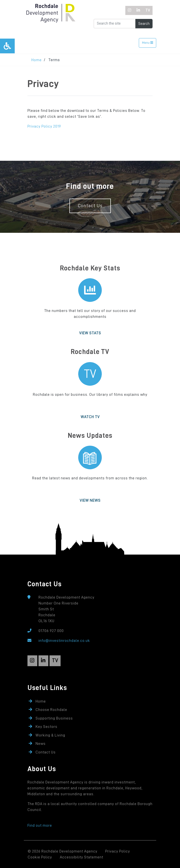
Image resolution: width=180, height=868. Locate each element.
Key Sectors (46, 727)
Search (144, 24)
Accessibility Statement (82, 857)
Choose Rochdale (51, 710)
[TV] (148, 10)
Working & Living (50, 735)
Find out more (40, 825)
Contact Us (90, 206)
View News (90, 500)
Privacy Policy (118, 851)
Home (37, 60)
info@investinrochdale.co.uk (64, 641)
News (41, 744)
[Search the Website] (115, 24)
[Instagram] (130, 10)
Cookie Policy (40, 857)
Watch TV (90, 417)
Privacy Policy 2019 (44, 126)
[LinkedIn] (138, 10)
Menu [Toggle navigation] (148, 43)
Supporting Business (54, 718)
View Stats (90, 333)
